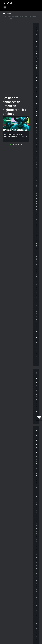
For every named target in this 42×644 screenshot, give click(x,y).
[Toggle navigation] (5, 7)
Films (9, 14)
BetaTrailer (9, 3)
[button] (11, 144)
